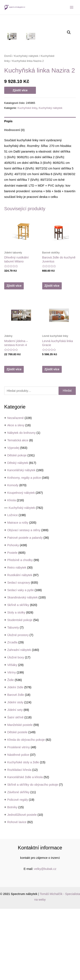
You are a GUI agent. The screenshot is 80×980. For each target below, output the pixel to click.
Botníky (12, 878)
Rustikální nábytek (20, 646)
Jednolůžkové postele (22, 886)
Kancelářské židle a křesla (25, 848)
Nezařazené (15, 489)
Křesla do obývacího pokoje (26, 811)
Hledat (67, 462)
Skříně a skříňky (18, 676)
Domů (8, 127)
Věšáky (12, 736)
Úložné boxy (16, 729)
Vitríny (11, 744)
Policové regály (18, 871)
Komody (13, 556)
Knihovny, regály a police (24, 549)
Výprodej (13, 519)
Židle (10, 751)
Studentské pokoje (20, 691)
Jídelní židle (15, 759)
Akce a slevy (16, 496)
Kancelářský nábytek (21, 541)
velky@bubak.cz (45, 940)
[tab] (40, 193)
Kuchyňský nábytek (22, 579)
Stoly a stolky (16, 684)
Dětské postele (17, 803)
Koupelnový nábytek (21, 564)
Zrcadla (12, 714)
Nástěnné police (18, 826)
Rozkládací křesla (19, 841)
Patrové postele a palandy (25, 609)
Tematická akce (18, 512)
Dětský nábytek (18, 534)
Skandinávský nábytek (22, 669)
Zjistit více (20, 162)
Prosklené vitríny (18, 818)
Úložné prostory (18, 706)
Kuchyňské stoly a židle (23, 834)
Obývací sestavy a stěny (24, 601)
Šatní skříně (15, 789)
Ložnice (12, 586)
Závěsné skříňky (18, 863)
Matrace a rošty (18, 594)
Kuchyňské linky (27, 179)
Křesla (11, 571)
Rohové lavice (17, 893)
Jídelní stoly (15, 774)
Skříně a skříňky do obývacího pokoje (33, 856)
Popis (8, 192)
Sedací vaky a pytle (20, 661)
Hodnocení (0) (14, 201)
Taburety (13, 699)
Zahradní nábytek (19, 721)
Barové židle (16, 766)
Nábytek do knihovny (21, 504)
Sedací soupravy (19, 654)
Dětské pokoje (17, 527)
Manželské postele (20, 796)
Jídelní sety (15, 781)
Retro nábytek (17, 639)
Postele (12, 624)
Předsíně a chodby (20, 631)
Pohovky (13, 616)
